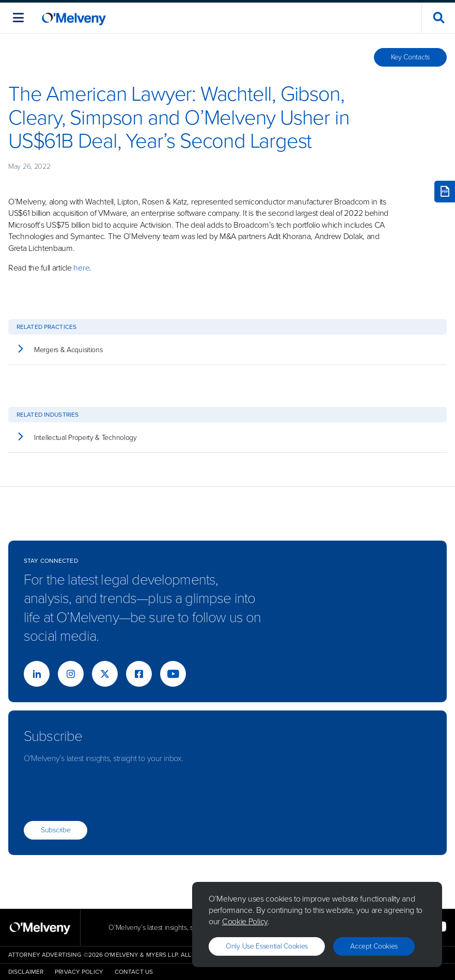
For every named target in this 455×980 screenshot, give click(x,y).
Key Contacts (410, 57)
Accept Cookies (374, 946)
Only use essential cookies (267, 946)
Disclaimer (26, 972)
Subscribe (56, 830)
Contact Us (134, 972)
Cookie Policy (245, 921)
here (81, 268)
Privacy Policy (79, 972)
